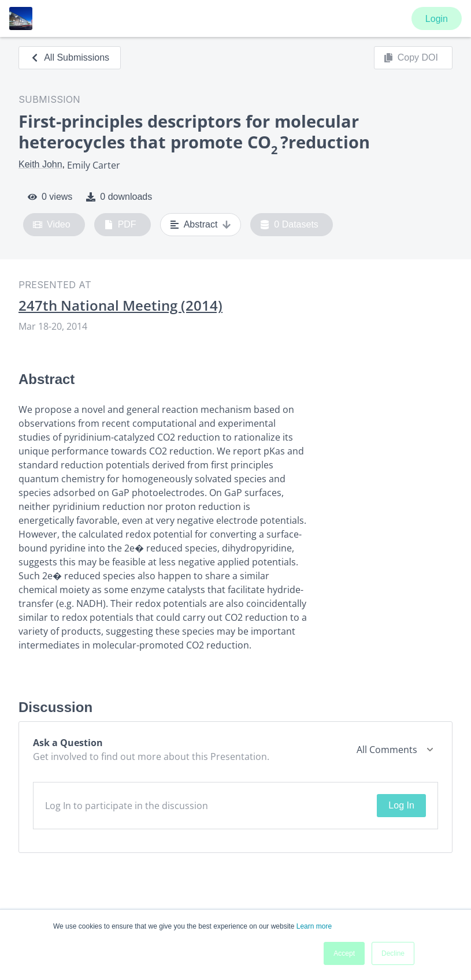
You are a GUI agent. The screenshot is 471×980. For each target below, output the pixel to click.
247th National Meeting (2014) (120, 305)
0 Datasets (289, 225)
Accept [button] (344, 953)
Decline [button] (393, 953)
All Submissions (70, 57)
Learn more (314, 926)
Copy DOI (411, 58)
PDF (120, 225)
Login (437, 19)
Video (52, 225)
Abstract (201, 225)
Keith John (40, 164)
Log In (401, 805)
